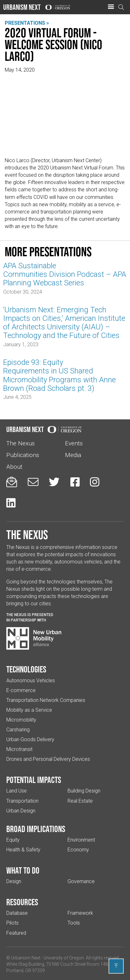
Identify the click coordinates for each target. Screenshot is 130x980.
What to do (23, 870)
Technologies (26, 669)
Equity (13, 840)
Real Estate (80, 801)
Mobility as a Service (29, 710)
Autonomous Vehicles (31, 681)
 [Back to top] (116, 966)
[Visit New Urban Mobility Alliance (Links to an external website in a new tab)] (34, 639)
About (14, 467)
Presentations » (27, 23)
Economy (78, 850)
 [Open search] (121, 7)
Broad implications (36, 829)
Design (14, 881)
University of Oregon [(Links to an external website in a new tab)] (64, 958)
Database (17, 913)
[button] (111, 7)
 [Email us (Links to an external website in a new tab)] (33, 482)
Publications (23, 455)
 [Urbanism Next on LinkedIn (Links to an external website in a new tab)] (11, 503)
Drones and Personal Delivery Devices (48, 759)
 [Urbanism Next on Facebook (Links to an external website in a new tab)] (75, 482)
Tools (74, 923)
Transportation (22, 801)
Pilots (12, 923)
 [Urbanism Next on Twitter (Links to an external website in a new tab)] (54, 482)
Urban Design (21, 811)
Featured (16, 933)
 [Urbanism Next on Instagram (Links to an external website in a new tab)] (95, 482)
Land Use (17, 791)
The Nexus (21, 443)
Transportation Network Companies (46, 700)
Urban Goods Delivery (30, 739)
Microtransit (19, 749)
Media (73, 455)
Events (74, 443)
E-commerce (21, 690)
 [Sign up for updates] (12, 482)
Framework (80, 913)
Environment (81, 840)
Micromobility (21, 720)
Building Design (84, 791)
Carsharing (18, 730)
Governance (81, 881)
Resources (22, 902)
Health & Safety (23, 850)
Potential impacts (34, 780)
